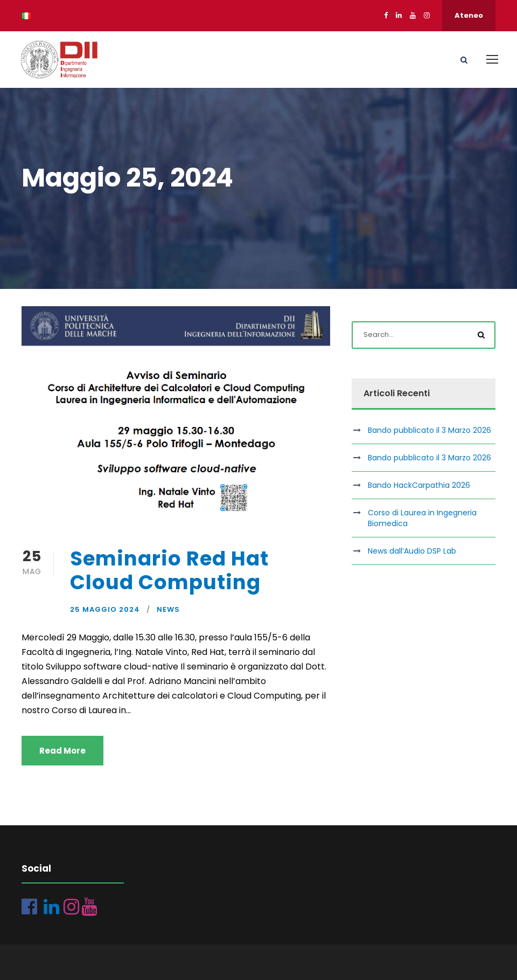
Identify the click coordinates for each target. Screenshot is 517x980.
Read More (62, 751)
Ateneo (469, 15)
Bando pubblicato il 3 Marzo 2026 (429, 430)
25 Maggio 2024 (105, 609)
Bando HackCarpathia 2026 (419, 485)
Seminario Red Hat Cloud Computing (169, 570)
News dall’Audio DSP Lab (412, 551)
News (168, 609)
